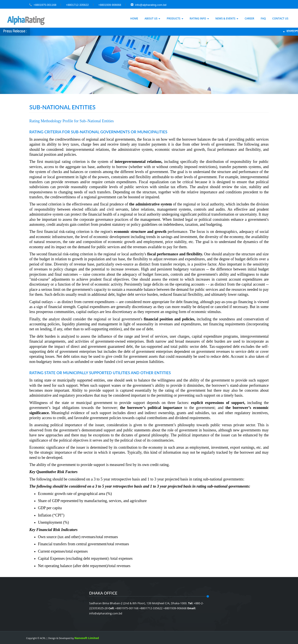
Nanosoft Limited (87, 638)
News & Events (227, 18)
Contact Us (280, 18)
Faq (263, 18)
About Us (153, 18)
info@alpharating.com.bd (148, 5)
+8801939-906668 (110, 5)
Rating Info (199, 18)
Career (249, 18)
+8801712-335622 (77, 5)
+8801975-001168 (45, 5)
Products (175, 18)
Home (134, 18)
